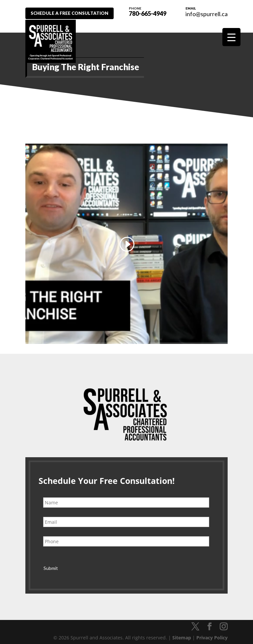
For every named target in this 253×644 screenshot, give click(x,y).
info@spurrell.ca (207, 14)
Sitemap (182, 635)
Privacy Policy (212, 635)
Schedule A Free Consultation (73, 13)
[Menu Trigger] (231, 37)
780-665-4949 (151, 11)
